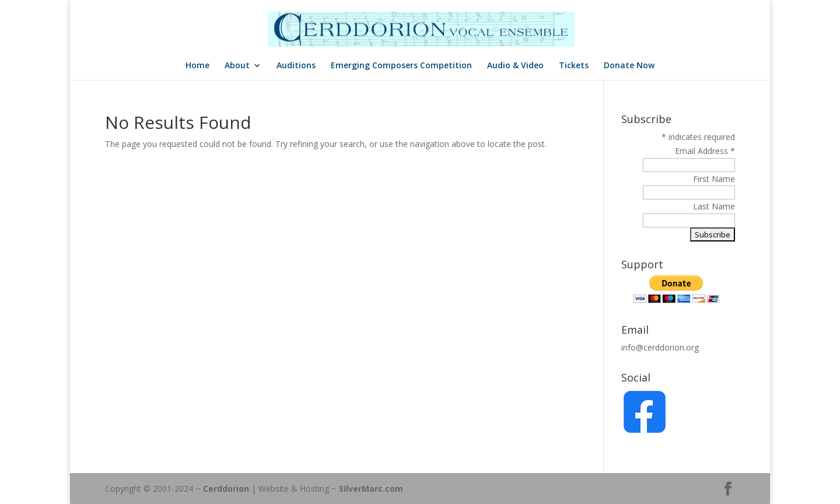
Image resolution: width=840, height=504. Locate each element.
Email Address (705, 151)
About (237, 66)
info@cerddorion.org (660, 347)
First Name (714, 179)
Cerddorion (226, 489)
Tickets (574, 66)
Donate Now (629, 66)
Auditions (296, 66)
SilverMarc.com (371, 489)
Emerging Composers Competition (401, 66)
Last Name (714, 206)
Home (197, 66)
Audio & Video (515, 66)
